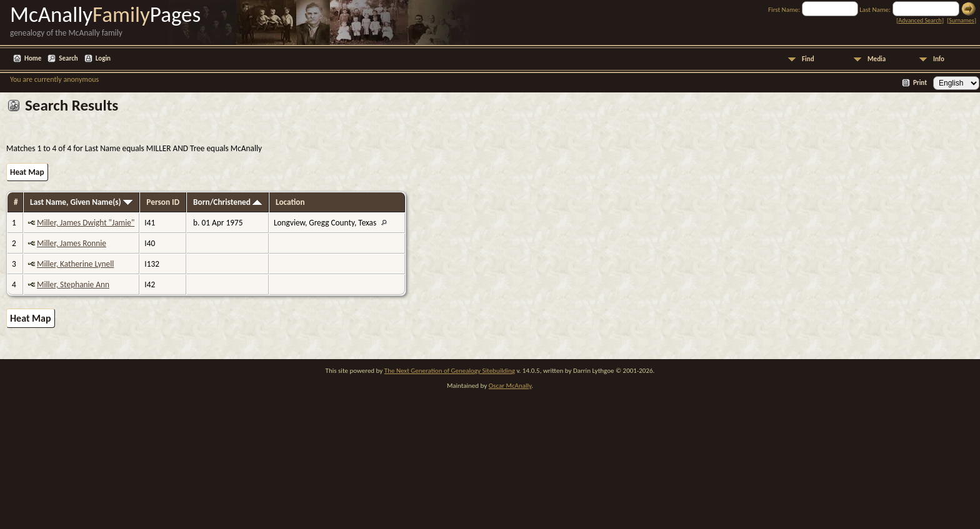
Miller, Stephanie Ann (73, 284)
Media (877, 59)
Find (808, 59)
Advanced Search (920, 20)
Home (33, 58)
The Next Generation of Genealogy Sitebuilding (450, 371)
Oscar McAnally (510, 386)
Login (103, 58)
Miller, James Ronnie (72, 243)
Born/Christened (227, 202)
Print (920, 83)
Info (939, 59)
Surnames (961, 20)
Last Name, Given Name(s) (81, 202)
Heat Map (27, 172)
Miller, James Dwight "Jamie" (86, 223)
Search (68, 58)
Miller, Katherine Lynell (75, 264)
